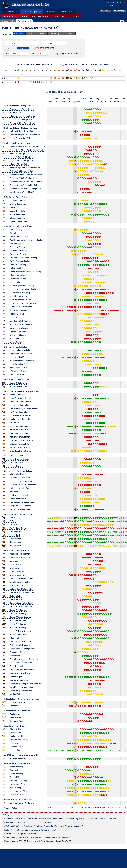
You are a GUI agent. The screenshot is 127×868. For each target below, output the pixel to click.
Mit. (50, 102)
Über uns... (52, 12)
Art (31, 34)
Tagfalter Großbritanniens (66, 16)
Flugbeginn (56, 34)
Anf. (48, 102)
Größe (71, 34)
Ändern (23, 48)
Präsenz (42, 34)
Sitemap (121, 11)
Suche (107, 11)
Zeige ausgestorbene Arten (68, 54)
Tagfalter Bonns (40, 16)
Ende (52, 102)
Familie (20, 34)
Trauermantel (11, 12)
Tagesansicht (8, 21)
